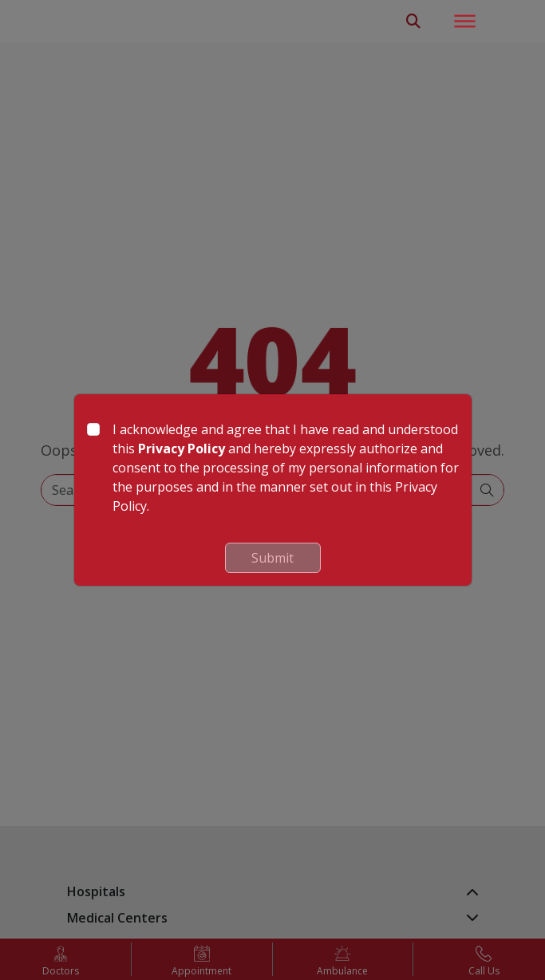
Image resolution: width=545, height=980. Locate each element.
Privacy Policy (182, 449)
